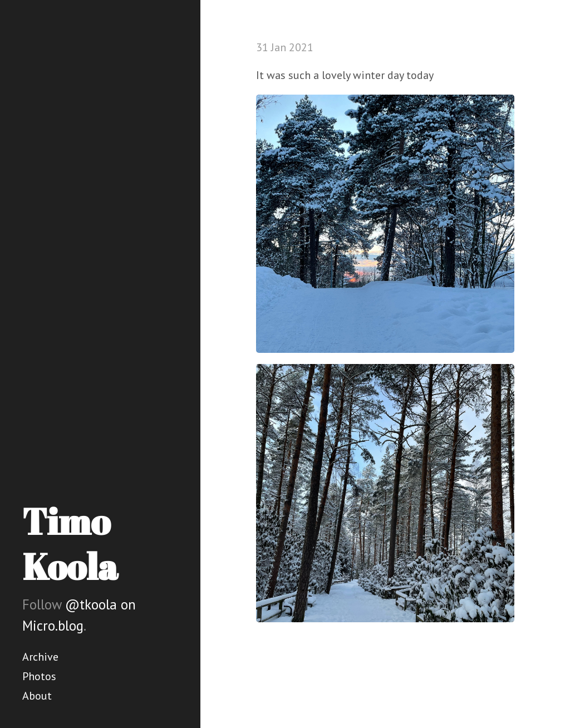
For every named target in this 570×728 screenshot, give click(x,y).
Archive (40, 657)
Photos (39, 676)
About (37, 696)
